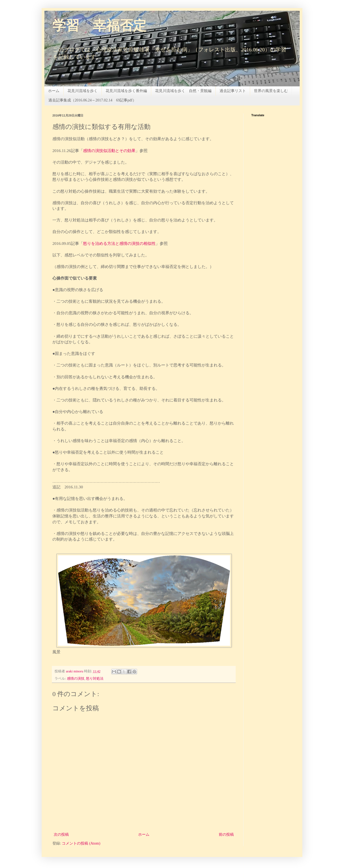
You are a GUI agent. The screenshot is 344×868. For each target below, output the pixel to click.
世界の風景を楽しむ (271, 91)
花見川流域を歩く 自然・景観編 (183, 91)
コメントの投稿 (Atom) (81, 843)
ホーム (54, 91)
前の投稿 (226, 835)
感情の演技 (76, 679)
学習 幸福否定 (99, 27)
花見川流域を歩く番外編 (126, 91)
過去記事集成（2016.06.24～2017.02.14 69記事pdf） (92, 100)
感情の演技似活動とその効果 (109, 151)
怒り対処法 (95, 679)
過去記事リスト (233, 91)
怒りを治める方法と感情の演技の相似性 (119, 243)
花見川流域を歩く (83, 91)
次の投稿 (61, 835)
